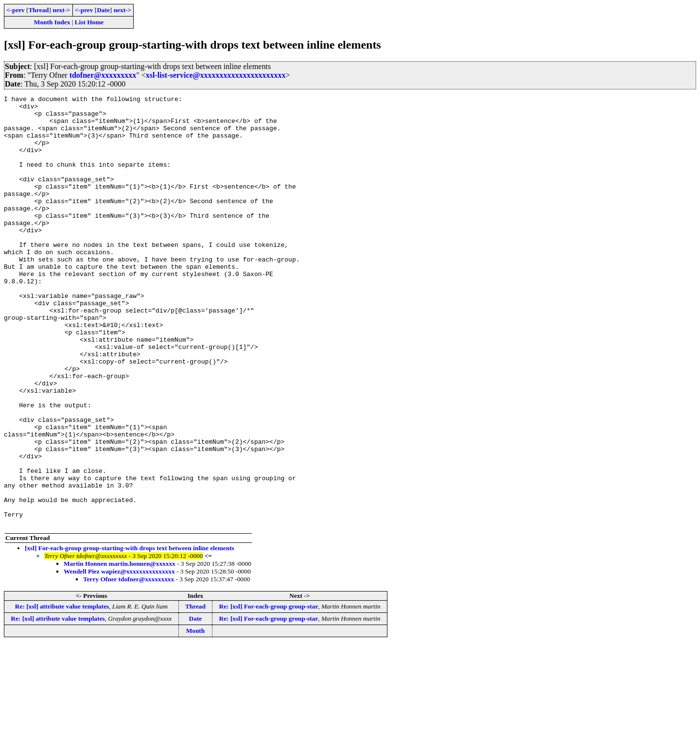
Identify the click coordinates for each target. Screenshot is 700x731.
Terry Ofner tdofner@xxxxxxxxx (129, 665)
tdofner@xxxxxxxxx (103, 75)
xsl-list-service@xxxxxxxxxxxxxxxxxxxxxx (216, 75)
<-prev (16, 10)
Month (196, 717)
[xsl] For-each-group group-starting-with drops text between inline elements (130, 634)
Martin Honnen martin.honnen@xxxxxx (120, 650)
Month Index (52, 22)
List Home (89, 22)
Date (103, 10)
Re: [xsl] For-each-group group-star (269, 692)
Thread (38, 10)
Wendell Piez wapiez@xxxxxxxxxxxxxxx (119, 657)
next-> (61, 10)
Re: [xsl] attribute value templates (62, 692)
